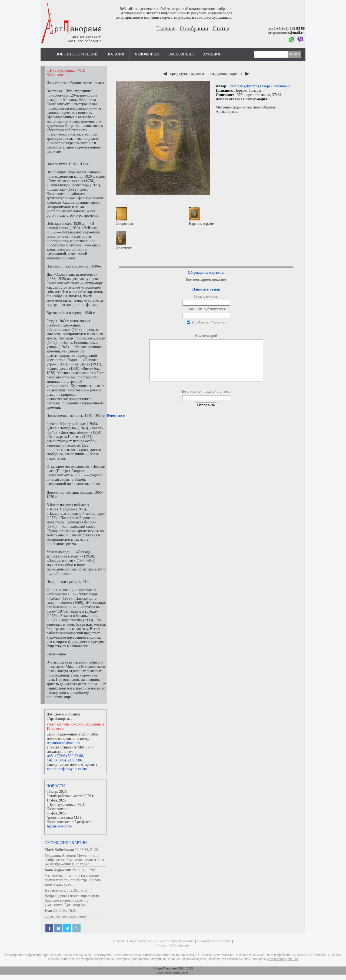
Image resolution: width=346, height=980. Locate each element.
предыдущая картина (184, 74)
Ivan (48, 911)
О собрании (194, 28)
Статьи (221, 28)
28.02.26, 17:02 (84, 870)
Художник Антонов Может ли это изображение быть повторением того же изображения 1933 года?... (74, 860)
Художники (147, 54)
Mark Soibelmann (59, 850)
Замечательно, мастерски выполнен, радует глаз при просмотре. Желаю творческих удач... (74, 880)
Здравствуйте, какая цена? (66, 916)
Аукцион (212, 54)
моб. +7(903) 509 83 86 (65, 756)
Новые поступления (77, 54)
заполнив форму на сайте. (67, 769)
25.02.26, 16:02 (76, 890)
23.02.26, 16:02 (65, 911)
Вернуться (116, 423)
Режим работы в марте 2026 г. (70, 796)
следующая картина (230, 74)
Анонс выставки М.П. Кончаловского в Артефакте (69, 820)
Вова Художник (58, 870)
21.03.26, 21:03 (87, 850)
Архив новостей (59, 826)
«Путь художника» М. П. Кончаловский (66, 807)
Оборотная (124, 216)
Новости (56, 786)
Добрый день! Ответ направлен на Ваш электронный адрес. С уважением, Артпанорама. (72, 900)
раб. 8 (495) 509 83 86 (64, 760)
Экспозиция (181, 54)
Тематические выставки (214, 941)
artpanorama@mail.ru (63, 743)
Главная (166, 28)
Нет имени (54, 890)
